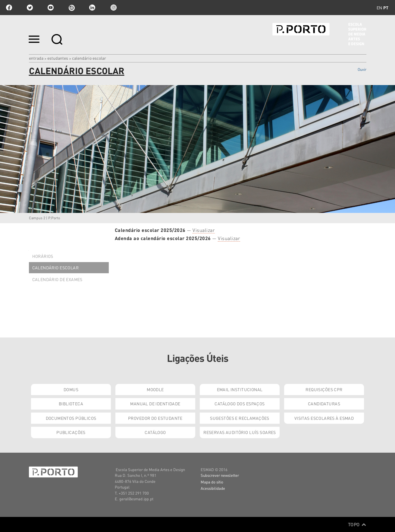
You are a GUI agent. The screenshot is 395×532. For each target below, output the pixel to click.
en (379, 8)
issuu (71, 8)
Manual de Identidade (155, 404)
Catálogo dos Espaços (240, 404)
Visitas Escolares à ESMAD (324, 418)
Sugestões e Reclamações (240, 418)
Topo (357, 524)
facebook (9, 8)
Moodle (155, 389)
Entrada (36, 58)
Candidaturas (324, 404)
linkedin (92, 8)
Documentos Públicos (71, 418)
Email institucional (240, 389)
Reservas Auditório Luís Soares (240, 432)
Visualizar (204, 230)
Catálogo (155, 432)
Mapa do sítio (212, 482)
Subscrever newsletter (220, 475)
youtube (51, 8)
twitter (30, 8)
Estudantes (58, 58)
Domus (71, 389)
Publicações (71, 432)
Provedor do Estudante (155, 418)
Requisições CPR (324, 389)
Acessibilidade (213, 488)
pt (386, 8)
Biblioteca (71, 404)
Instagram (113, 8)
